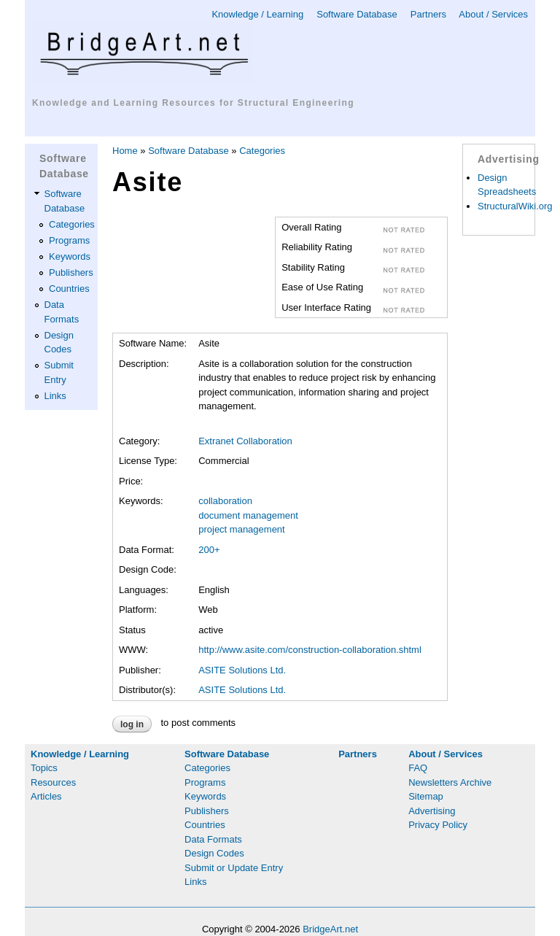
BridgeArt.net (330, 929)
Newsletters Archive (450, 782)
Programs (69, 240)
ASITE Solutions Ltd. (242, 670)
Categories (72, 224)
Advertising (432, 811)
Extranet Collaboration (245, 441)
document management (248, 515)
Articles (46, 796)
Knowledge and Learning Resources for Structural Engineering (193, 103)
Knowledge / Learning (257, 14)
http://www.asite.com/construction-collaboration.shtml (310, 650)
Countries (69, 289)
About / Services (493, 14)
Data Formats (213, 839)
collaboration (225, 501)
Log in (132, 724)
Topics (44, 768)
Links (55, 396)
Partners (428, 14)
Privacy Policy (438, 825)
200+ (209, 550)
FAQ (418, 768)
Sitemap (426, 796)
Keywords (70, 256)
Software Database (357, 14)
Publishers (71, 272)
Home (125, 151)
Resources (53, 782)
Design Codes (214, 853)
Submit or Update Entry (234, 868)
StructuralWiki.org (515, 206)
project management (242, 529)
